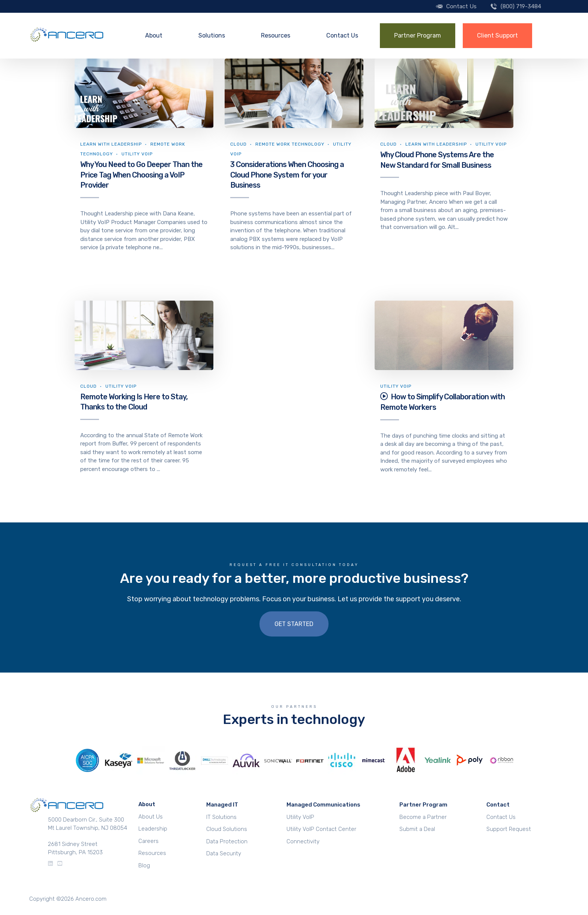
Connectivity (303, 841)
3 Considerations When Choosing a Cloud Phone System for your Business (287, 175)
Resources (276, 35)
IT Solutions (221, 817)
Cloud (238, 144)
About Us (151, 817)
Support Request (509, 829)
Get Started (294, 624)
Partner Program (418, 35)
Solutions (212, 35)
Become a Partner (423, 817)
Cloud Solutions (227, 829)
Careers (148, 841)
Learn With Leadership (111, 144)
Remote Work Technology (290, 144)
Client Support (497, 35)
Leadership (153, 829)
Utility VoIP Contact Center (321, 829)
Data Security (224, 853)
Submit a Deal (417, 829)
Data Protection (227, 841)
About (154, 35)
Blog (144, 865)
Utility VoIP (137, 154)
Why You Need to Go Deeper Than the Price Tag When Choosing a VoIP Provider (141, 175)
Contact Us (461, 6)
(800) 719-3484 (521, 6)
